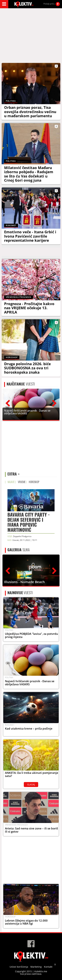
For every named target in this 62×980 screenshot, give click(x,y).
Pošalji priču (49, 4)
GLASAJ (31, 784)
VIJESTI (21, 384)
